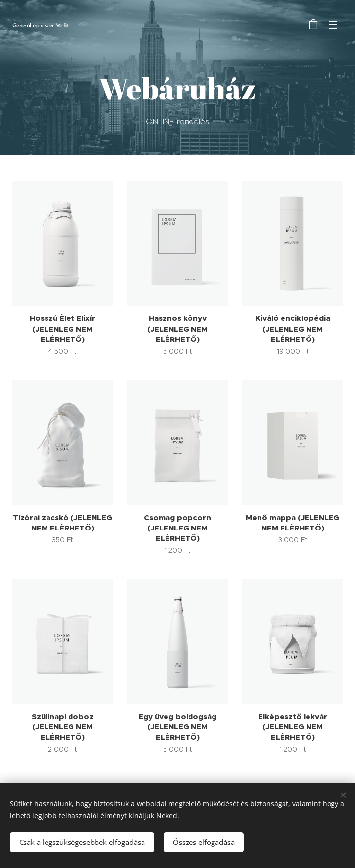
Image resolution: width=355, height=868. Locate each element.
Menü (333, 25)
